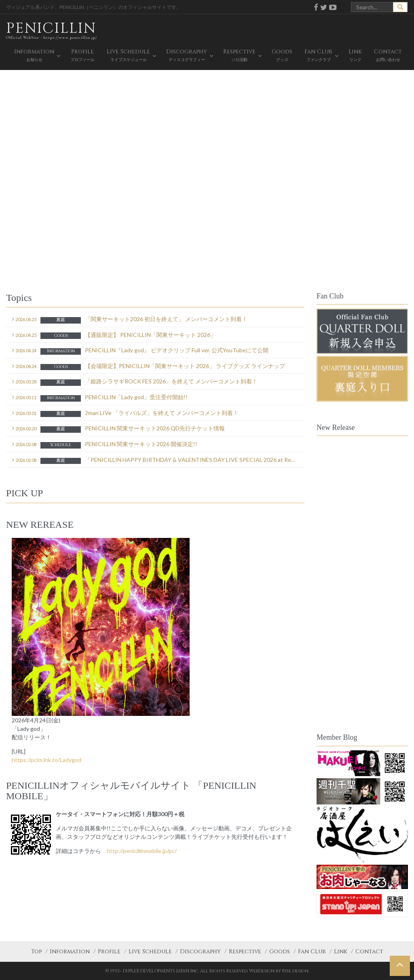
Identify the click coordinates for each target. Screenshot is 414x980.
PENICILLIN (52, 30)
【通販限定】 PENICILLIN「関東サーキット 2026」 (114, 335)
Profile (109, 951)
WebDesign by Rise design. (279, 971)
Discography (200, 951)
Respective (245, 951)
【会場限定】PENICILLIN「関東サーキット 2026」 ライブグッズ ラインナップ (149, 366)
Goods (280, 951)
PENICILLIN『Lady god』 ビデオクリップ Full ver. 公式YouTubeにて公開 (140, 351)
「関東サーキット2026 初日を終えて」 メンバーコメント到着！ (130, 320)
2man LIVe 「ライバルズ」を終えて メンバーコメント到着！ (125, 413)
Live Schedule (150, 951)
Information (70, 951)
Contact (369, 951)
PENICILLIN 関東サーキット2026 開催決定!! (105, 444)
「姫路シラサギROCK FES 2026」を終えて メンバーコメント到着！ (135, 382)
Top (36, 951)
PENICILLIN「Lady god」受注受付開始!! (100, 398)
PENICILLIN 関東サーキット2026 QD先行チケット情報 (118, 429)
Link (341, 951)
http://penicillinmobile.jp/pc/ (142, 851)
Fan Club (312, 951)
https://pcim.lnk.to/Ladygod (46, 760)
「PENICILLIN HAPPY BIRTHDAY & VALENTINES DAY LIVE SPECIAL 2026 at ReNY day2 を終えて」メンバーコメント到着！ (158, 460)
